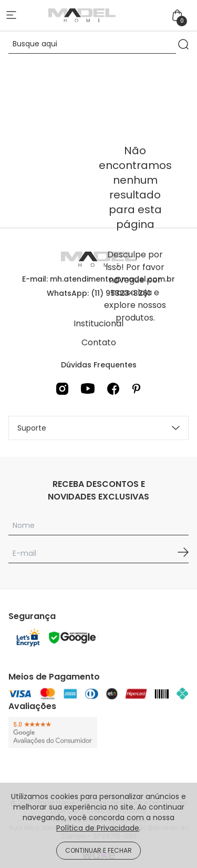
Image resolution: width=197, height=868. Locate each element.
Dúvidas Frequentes (99, 365)
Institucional (98, 323)
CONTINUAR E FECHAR (98, 850)
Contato (99, 342)
